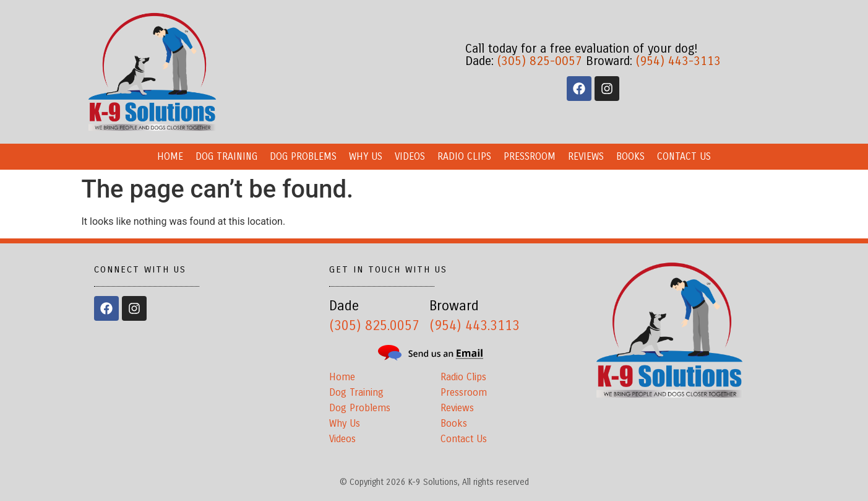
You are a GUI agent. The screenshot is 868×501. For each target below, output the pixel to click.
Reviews (586, 156)
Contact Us (684, 156)
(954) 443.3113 (475, 326)
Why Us (366, 156)
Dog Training (226, 156)
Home (170, 156)
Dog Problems (303, 156)
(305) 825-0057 (540, 61)
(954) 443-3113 (678, 61)
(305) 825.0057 (374, 326)
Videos (410, 156)
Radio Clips (464, 156)
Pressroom (530, 156)
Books (630, 156)
